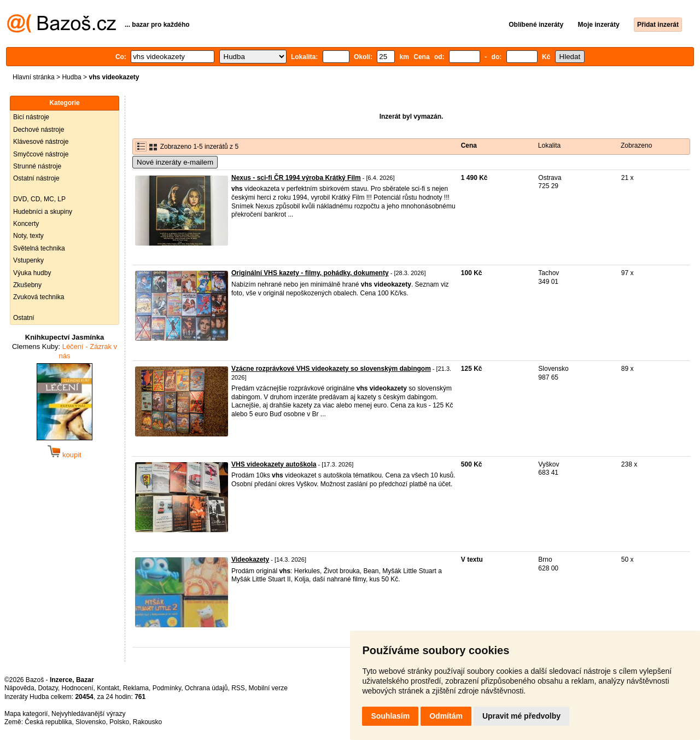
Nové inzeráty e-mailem (175, 162)
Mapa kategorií (26, 714)
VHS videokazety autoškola (274, 464)
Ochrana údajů (206, 688)
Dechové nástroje (39, 130)
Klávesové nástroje (41, 142)
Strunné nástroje (37, 166)
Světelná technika (39, 248)
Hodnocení (78, 688)
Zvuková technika (39, 297)
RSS (238, 688)
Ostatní (24, 318)
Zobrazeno (636, 145)
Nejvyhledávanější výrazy (88, 714)
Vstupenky (28, 260)
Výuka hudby (32, 273)
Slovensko (91, 722)
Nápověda (19, 688)
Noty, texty (28, 236)
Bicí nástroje (31, 117)
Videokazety (250, 560)
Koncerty (26, 224)
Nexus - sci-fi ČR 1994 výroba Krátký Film (296, 178)
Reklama (136, 688)
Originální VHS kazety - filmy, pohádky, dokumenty (310, 273)
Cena (469, 145)
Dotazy (48, 688)
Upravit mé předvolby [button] (521, 716)
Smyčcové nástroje (41, 154)
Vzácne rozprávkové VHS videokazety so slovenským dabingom (331, 369)
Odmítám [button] (446, 716)
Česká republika (48, 722)
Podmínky (167, 688)
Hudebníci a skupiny (43, 212)
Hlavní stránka (34, 77)
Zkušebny (27, 285)
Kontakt (108, 688)
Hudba (71, 77)
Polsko (119, 722)
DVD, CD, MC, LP (39, 199)
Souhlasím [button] (390, 716)
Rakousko (147, 722)
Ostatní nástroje (36, 178)
